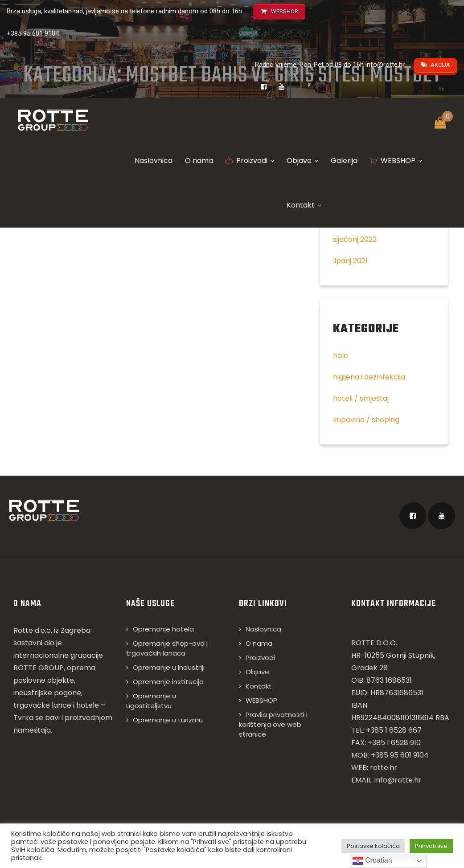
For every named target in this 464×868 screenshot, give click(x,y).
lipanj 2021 (350, 261)
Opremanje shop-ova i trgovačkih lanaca (167, 648)
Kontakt (304, 205)
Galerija (344, 161)
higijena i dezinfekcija (369, 377)
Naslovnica (154, 161)
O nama (199, 161)
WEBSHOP (396, 161)
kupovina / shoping (366, 420)
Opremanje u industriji (169, 667)
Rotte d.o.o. (33, 630)
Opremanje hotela (163, 629)
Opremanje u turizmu (168, 720)
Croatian (372, 861)
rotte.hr (384, 768)
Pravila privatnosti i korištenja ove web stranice (273, 724)
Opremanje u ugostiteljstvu (151, 701)
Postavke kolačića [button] (373, 846)
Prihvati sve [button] (431, 846)
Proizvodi (250, 161)
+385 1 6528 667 (394, 730)
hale (341, 356)
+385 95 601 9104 (33, 33)
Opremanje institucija (168, 682)
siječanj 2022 (355, 239)
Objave (302, 161)
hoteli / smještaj (361, 398)
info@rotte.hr (385, 65)
